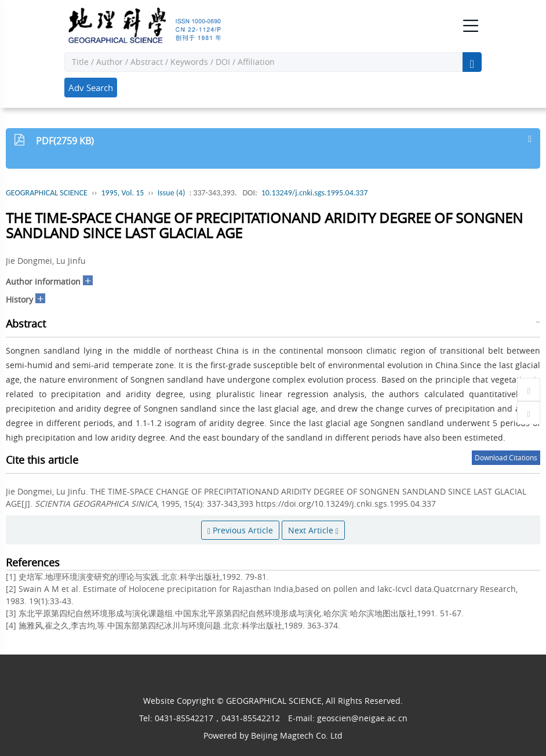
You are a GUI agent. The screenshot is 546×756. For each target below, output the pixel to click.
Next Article (313, 530)
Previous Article (240, 530)
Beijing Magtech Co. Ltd (297, 735)
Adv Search (91, 88)
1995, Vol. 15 (122, 193)
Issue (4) (172, 193)
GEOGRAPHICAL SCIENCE (47, 193)
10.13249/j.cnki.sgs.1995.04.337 (315, 193)
